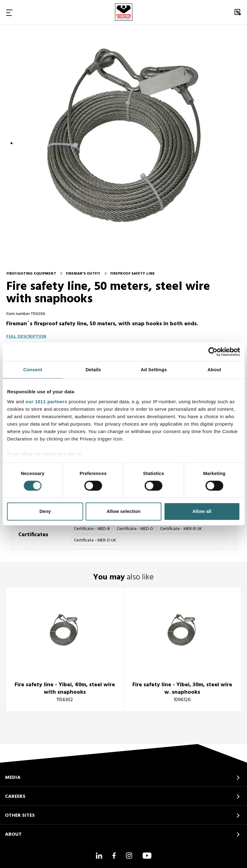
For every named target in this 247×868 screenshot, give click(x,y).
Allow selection (123, 512)
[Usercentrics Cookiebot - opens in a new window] (213, 352)
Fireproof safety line (133, 274)
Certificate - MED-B (92, 529)
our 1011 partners (46, 402)
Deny (45, 512)
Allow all (202, 512)
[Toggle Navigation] (9, 12)
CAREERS (15, 797)
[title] (65, 649)
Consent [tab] (33, 370)
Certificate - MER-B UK (181, 529)
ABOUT (13, 834)
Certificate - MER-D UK (95, 540)
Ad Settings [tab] (154, 370)
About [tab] (214, 370)
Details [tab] (93, 370)
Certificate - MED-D (135, 529)
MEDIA (13, 778)
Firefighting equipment (31, 274)
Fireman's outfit (83, 274)
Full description (26, 337)
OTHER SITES (20, 815)
